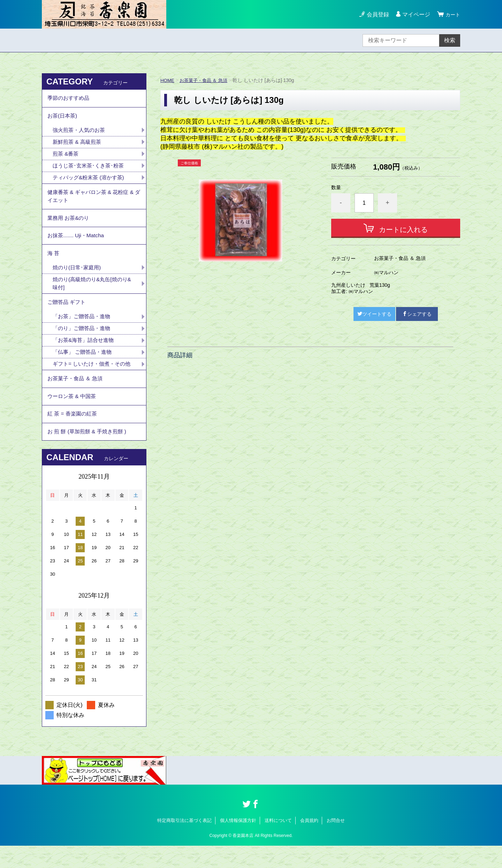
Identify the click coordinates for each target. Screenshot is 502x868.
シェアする (417, 314)
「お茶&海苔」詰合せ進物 (85, 355)
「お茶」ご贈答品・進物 (83, 331)
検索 (450, 40)
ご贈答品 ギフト (68, 316)
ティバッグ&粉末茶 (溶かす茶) (91, 182)
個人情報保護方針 (238, 843)
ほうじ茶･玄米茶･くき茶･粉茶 (90, 170)
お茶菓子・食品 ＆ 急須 (206, 80)
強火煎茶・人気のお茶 (81, 133)
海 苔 (54, 264)
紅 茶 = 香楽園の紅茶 (74, 434)
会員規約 (309, 843)
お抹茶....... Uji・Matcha (77, 245)
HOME (168, 80)
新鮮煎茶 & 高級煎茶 (78, 146)
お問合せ (336, 843)
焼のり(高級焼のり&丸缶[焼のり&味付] (92, 296)
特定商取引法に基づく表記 (184, 843)
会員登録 (376, 14)
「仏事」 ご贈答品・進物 (84, 368)
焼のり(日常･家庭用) (78, 279)
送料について (278, 843)
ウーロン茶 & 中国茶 (73, 415)
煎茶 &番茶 (66, 158)
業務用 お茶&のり (70, 226)
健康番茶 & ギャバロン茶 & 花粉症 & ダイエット (93, 202)
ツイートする (374, 314)
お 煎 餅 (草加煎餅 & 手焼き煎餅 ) (89, 453)
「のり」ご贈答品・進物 (83, 343)
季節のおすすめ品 (70, 99)
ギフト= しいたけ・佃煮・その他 (94, 380)
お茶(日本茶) (63, 118)
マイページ (414, 14)
